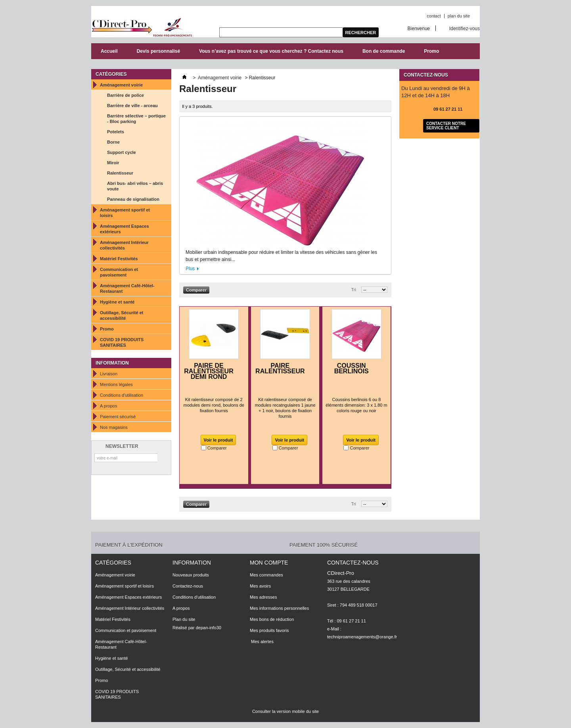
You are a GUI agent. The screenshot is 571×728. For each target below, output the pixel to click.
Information (112, 363)
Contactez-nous (188, 586)
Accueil (109, 51)
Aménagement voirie (121, 85)
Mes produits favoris (269, 630)
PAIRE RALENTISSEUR (280, 368)
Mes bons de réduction (272, 619)
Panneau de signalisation (133, 199)
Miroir (113, 163)
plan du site (459, 16)
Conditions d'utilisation (122, 395)
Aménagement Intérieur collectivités (124, 245)
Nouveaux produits (191, 575)
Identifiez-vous (465, 28)
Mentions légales (116, 384)
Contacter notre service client (446, 126)
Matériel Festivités (119, 259)
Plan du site (184, 619)
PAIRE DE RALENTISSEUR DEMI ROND (209, 371)
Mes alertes (262, 642)
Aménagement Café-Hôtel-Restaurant (127, 288)
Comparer (217, 448)
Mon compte (269, 563)
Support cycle (122, 152)
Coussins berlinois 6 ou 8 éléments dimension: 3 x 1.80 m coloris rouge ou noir (356, 405)
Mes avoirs (260, 586)
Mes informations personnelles (279, 608)
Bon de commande (384, 51)
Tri (354, 290)
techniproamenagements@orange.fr (362, 637)
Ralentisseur (120, 173)
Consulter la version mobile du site (285, 711)
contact (434, 16)
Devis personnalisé (158, 51)
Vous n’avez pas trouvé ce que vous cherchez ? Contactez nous (271, 51)
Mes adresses (263, 597)
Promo (431, 51)
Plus (190, 269)
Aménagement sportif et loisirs (125, 213)
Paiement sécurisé (118, 417)
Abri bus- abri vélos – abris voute (135, 186)
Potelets (116, 132)
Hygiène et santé (117, 302)
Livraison (109, 374)
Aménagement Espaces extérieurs (125, 229)
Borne (113, 142)
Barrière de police (126, 95)
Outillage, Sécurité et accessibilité (122, 315)
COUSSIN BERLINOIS (352, 368)
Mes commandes (266, 575)
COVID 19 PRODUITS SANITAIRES (122, 342)
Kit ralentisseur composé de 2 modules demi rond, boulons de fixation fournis (214, 405)
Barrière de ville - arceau (132, 106)
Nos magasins (114, 427)
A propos (108, 406)
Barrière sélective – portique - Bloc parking (136, 119)
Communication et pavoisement (119, 272)
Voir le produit (218, 440)
